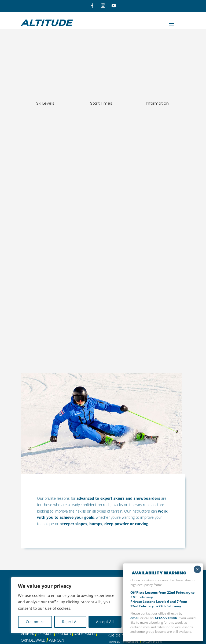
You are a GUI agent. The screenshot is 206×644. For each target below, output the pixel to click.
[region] (70, 605)
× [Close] (197, 569)
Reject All (70, 622)
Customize (35, 622)
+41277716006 (166, 618)
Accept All (105, 622)
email (135, 618)
